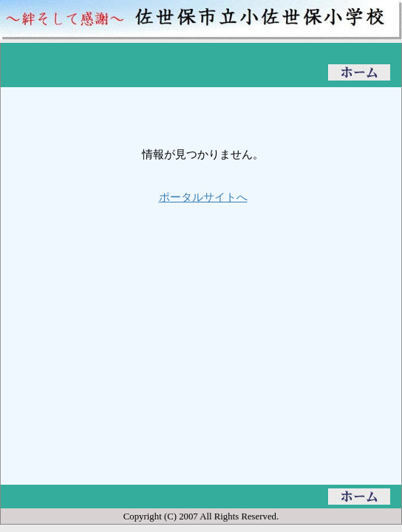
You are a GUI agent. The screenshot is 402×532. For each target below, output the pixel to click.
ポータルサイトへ (203, 197)
